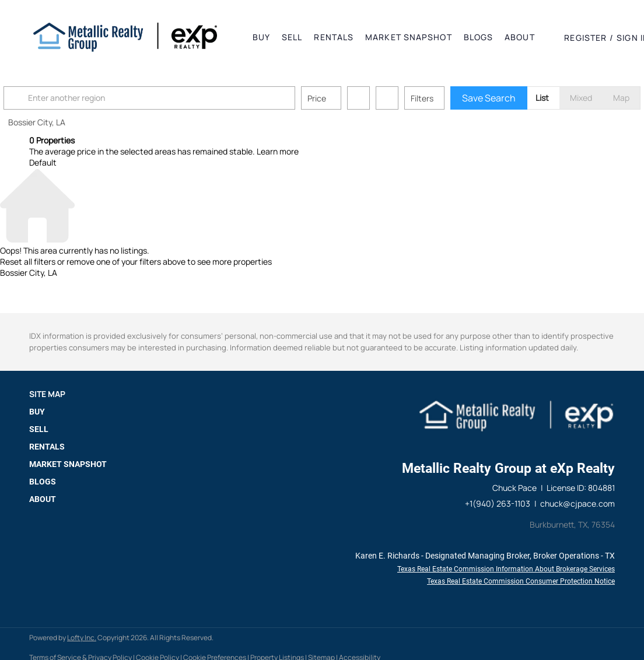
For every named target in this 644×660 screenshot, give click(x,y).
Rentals (334, 37)
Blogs (479, 37)
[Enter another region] (180, 98)
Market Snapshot (409, 37)
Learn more (278, 151)
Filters (448, 98)
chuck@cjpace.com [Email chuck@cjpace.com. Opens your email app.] (577, 503)
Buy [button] (261, 37)
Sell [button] (292, 37)
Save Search (514, 98)
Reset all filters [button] (28, 261)
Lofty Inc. (82, 638)
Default (43, 162)
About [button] (520, 37)
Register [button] (585, 38)
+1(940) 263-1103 (498, 503)
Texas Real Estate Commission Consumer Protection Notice (521, 581)
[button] (125, 37)
